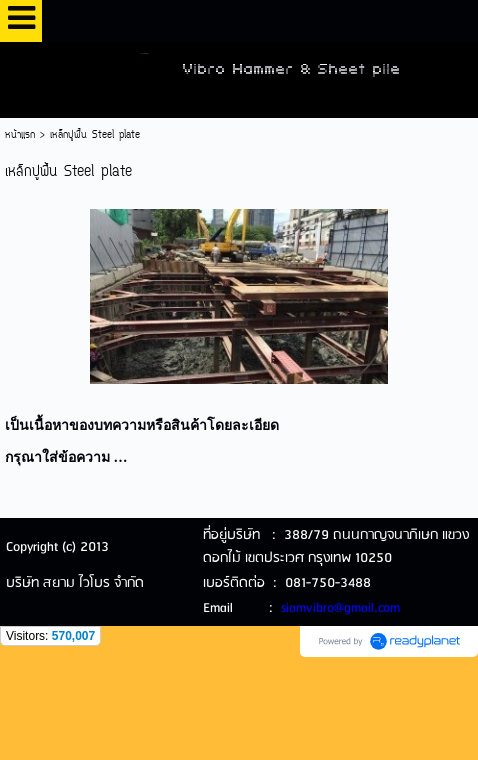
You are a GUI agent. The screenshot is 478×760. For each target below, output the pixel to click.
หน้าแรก (20, 135)
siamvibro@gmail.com (340, 608)
